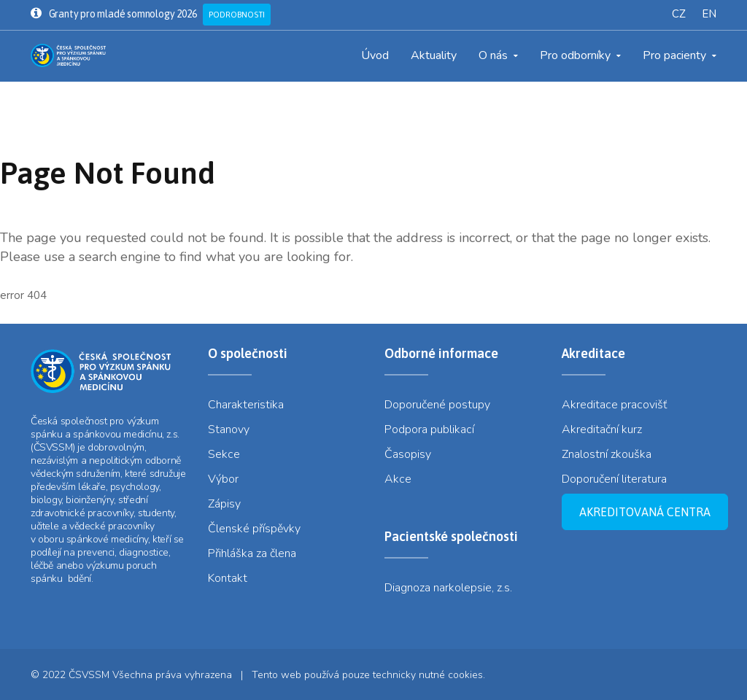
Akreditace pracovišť (614, 405)
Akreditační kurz (602, 429)
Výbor (223, 479)
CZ (679, 14)
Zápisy (224, 504)
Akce (398, 479)
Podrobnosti (237, 15)
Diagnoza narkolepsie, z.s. (448, 588)
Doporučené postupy (437, 405)
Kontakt (228, 578)
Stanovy (229, 429)
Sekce (224, 454)
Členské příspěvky (254, 529)
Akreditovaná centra (645, 512)
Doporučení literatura (614, 479)
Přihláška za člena (252, 553)
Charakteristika (246, 405)
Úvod (375, 55)
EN (709, 14)
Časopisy (408, 454)
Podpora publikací (429, 429)
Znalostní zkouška (607, 454)
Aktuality (434, 55)
